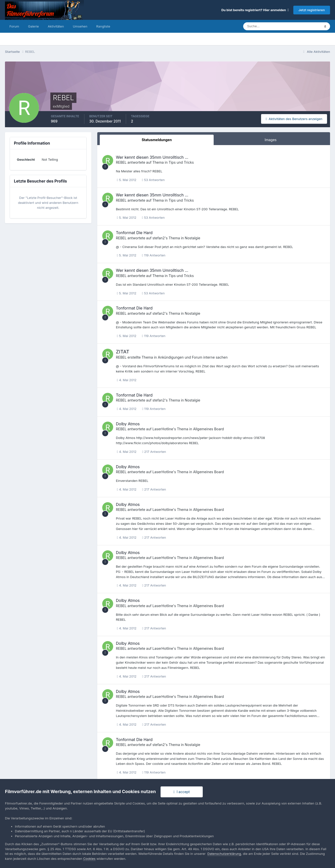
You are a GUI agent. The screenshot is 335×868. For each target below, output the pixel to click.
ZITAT (123, 352)
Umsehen (80, 26)
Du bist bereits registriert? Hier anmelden (255, 10)
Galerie (33, 26)
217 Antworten (154, 452)
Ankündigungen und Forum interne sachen (193, 357)
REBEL (121, 162)
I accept (182, 792)
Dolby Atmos (128, 424)
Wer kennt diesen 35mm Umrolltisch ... (152, 157)
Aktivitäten (56, 26)
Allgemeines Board (208, 429)
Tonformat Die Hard (134, 233)
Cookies (89, 859)
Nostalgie (193, 238)
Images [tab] (270, 140)
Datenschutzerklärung (224, 854)
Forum (14, 26)
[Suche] (265, 26)
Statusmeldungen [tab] (157, 140)
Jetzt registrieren (312, 10)
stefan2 (159, 238)
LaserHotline (163, 429)
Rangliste (103, 26)
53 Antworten (153, 180)
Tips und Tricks (181, 162)
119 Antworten (154, 255)
